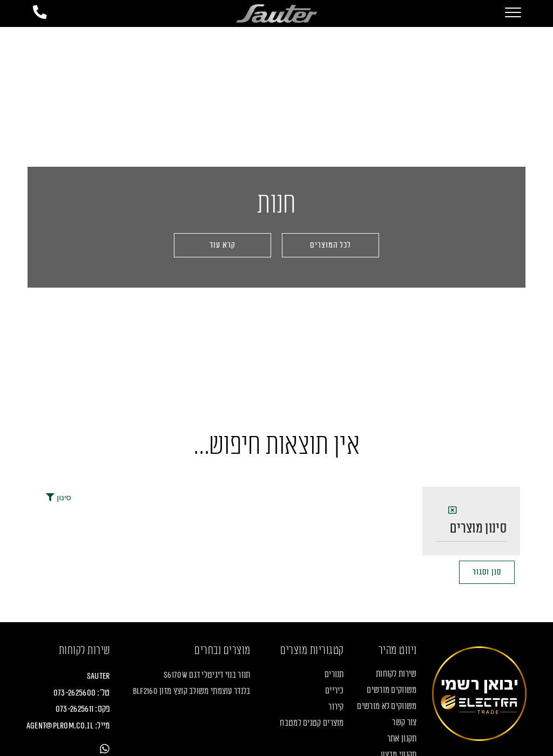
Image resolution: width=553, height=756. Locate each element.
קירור (336, 707)
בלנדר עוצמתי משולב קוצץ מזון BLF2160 (192, 692)
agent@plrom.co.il (60, 726)
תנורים (334, 675)
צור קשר (404, 723)
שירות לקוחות (396, 675)
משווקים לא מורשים (387, 707)
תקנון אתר (402, 739)
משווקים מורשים (392, 691)
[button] (222, 245)
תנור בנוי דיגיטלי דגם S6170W (207, 676)
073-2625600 (75, 693)
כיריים (335, 691)
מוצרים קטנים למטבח (312, 724)
